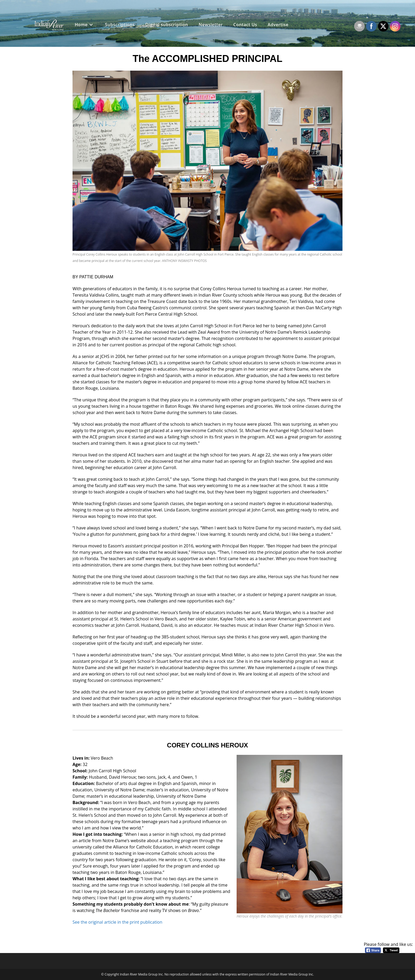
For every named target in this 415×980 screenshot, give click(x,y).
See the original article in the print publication (117, 922)
